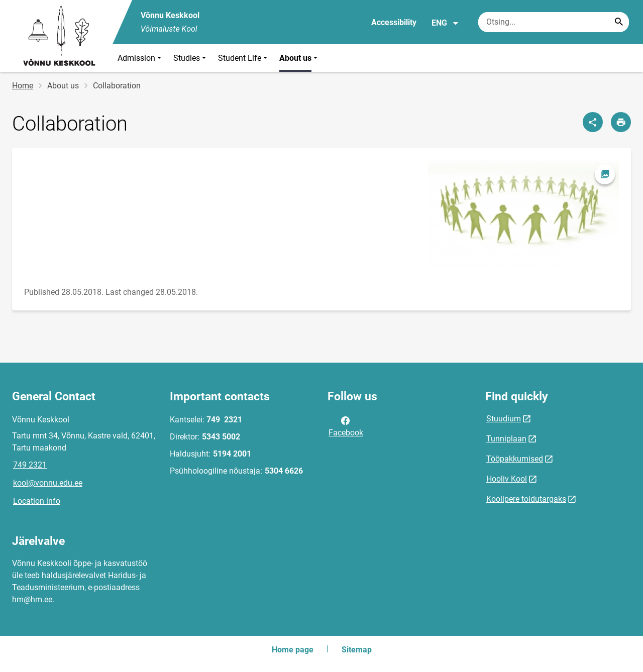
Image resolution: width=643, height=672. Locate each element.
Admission (140, 58)
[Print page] (621, 122)
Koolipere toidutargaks (526, 499)
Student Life (244, 58)
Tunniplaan (506, 439)
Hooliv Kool (507, 479)
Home (23, 86)
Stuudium (504, 419)
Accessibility (394, 22)
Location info (37, 501)
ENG (445, 23)
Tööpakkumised (515, 459)
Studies (191, 58)
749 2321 (30, 465)
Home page (293, 650)
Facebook (346, 426)
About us (299, 58)
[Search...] (619, 22)
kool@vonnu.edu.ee (48, 483)
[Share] (593, 122)
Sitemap (357, 650)
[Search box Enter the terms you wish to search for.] (554, 22)
